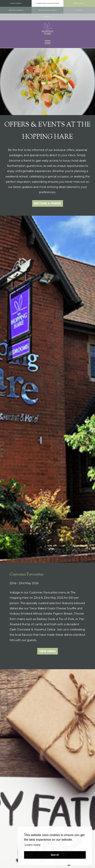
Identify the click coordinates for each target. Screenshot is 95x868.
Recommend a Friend (47, 10)
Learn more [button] (33, 845)
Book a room (16, 3)
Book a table (79, 3)
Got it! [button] (55, 855)
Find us (79, 10)
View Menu (47, 651)
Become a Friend (16, 10)
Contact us (48, 17)
